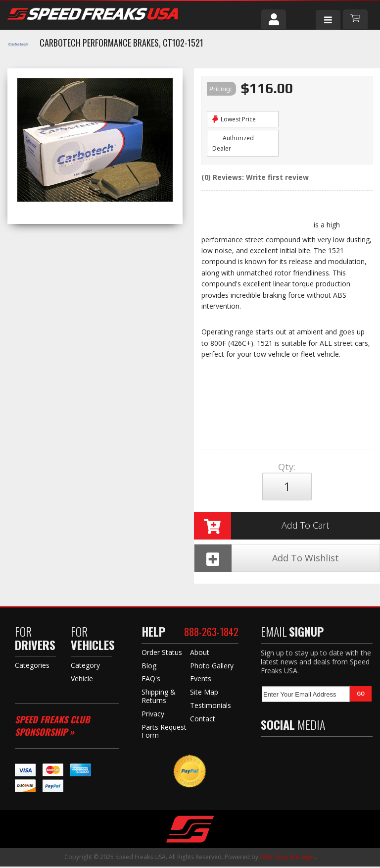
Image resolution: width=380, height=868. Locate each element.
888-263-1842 (211, 634)
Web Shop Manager (287, 858)
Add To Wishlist (267, 560)
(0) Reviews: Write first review (255, 177)
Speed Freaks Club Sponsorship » (52, 727)
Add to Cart (262, 527)
